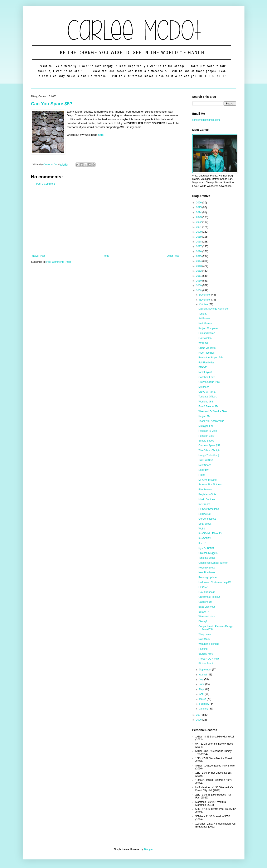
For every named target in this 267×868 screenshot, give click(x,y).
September (205, 670)
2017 (199, 246)
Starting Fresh (206, 654)
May (202, 689)
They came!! (205, 634)
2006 (199, 720)
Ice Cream (204, 504)
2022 (199, 222)
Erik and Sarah (207, 333)
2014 (199, 261)
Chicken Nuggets (208, 553)
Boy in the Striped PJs (211, 358)
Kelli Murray (205, 324)
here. (101, 135)
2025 (199, 207)
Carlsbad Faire (207, 377)
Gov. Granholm (207, 592)
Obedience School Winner (213, 563)
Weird (202, 529)
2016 (199, 251)
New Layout (205, 372)
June (202, 684)
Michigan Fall (206, 426)
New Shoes (205, 465)
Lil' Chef (203, 587)
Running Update (207, 577)
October (204, 305)
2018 (199, 242)
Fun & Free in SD (208, 406)
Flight (201, 475)
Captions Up (205, 602)
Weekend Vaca (207, 617)
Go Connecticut (207, 519)
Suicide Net (205, 514)
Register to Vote (207, 494)
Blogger (148, 849)
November (205, 300)
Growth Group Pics (209, 382)
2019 (199, 237)
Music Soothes (207, 499)
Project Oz (204, 416)
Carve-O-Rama (207, 392)
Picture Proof (206, 664)
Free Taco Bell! (207, 353)
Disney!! (203, 621)
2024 (199, 212)
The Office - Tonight (209, 450)
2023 (199, 217)
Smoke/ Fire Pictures (210, 485)
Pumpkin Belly (206, 436)
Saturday (203, 470)
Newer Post (39, 256)
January (204, 709)
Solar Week (205, 524)
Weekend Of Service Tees (213, 411)
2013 (199, 266)
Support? (203, 612)
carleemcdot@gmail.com (206, 120)
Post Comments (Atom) (59, 262)
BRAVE (203, 367)
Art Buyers (204, 319)
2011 (199, 276)
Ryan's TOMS (206, 548)
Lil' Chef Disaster (208, 480)
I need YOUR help (208, 659)
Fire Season (205, 490)
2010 (199, 281)
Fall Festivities (206, 363)
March (203, 699)
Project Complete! (208, 328)
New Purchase (207, 572)
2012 (199, 271)
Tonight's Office (207, 558)
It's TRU (203, 543)
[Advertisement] (105, 220)
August (203, 675)
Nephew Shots (207, 568)
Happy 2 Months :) (209, 455)
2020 (199, 232)
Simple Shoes (206, 441)
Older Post (173, 256)
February (204, 704)
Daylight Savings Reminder (213, 309)
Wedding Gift (206, 402)
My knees (204, 387)
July (202, 679)
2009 (199, 286)
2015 (199, 256)
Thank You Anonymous (211, 421)
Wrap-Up (203, 343)
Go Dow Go (205, 338)
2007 (199, 715)
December (205, 295)
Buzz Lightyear (207, 607)
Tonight (202, 314)
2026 (199, 203)
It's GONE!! (205, 538)
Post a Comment (46, 184)
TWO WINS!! (206, 460)
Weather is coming (209, 644)
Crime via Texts (207, 348)
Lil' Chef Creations (209, 509)
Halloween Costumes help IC (215, 582)
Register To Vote (208, 431)
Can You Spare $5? (52, 104)
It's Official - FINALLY (210, 533)
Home (106, 256)
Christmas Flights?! (209, 597)
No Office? (204, 639)
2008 (199, 291)
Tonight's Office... (208, 397)
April (202, 694)
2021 (199, 227)
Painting (203, 649)
